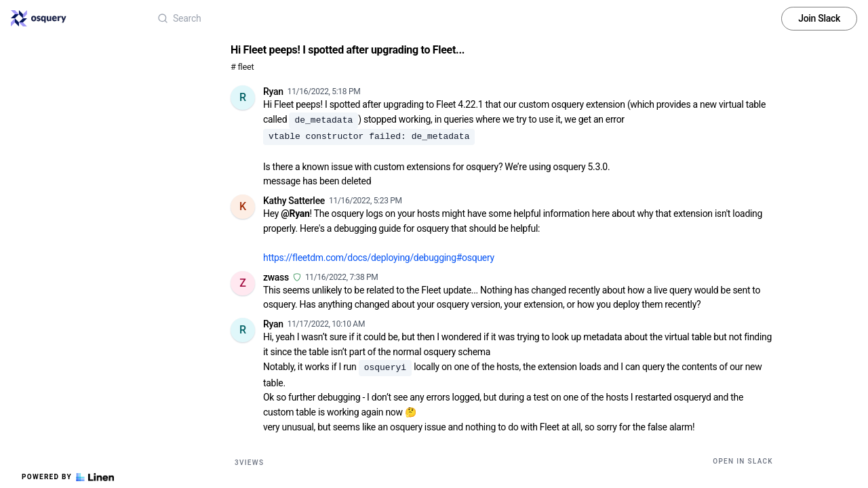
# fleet (242, 67)
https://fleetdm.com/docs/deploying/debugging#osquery (379, 258)
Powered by (68, 477)
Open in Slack (743, 461)
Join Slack (819, 18)
